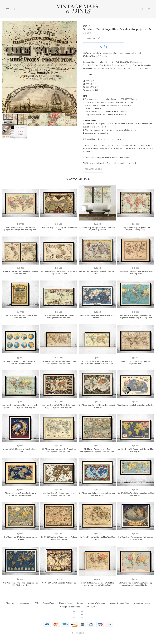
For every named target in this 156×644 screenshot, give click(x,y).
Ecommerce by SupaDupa (80, 633)
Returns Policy (66, 603)
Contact (80, 603)
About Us (10, 603)
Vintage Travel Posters (70, 607)
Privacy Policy (49, 603)
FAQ (36, 603)
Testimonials (24, 603)
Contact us (121, 148)
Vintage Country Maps (120, 603)
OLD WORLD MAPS (93, 169)
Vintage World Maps (96, 603)
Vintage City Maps (142, 603)
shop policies (103, 158)
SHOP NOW (90, 607)
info (98, 139)
